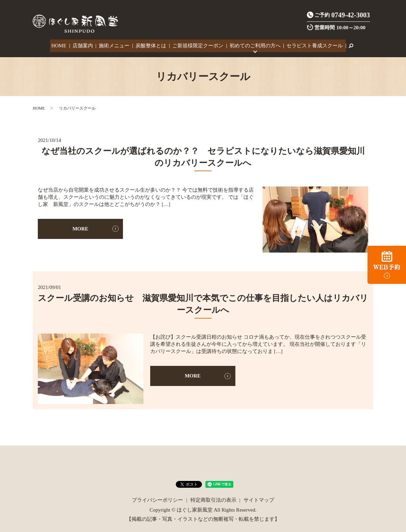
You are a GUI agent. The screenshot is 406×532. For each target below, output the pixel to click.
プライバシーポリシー (157, 498)
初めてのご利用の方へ (252, 45)
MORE (81, 227)
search (345, 45)
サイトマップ (259, 498)
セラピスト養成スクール (310, 45)
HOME (63, 45)
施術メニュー (115, 45)
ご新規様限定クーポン (196, 45)
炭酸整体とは (151, 45)
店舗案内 (85, 45)
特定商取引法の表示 (213, 498)
